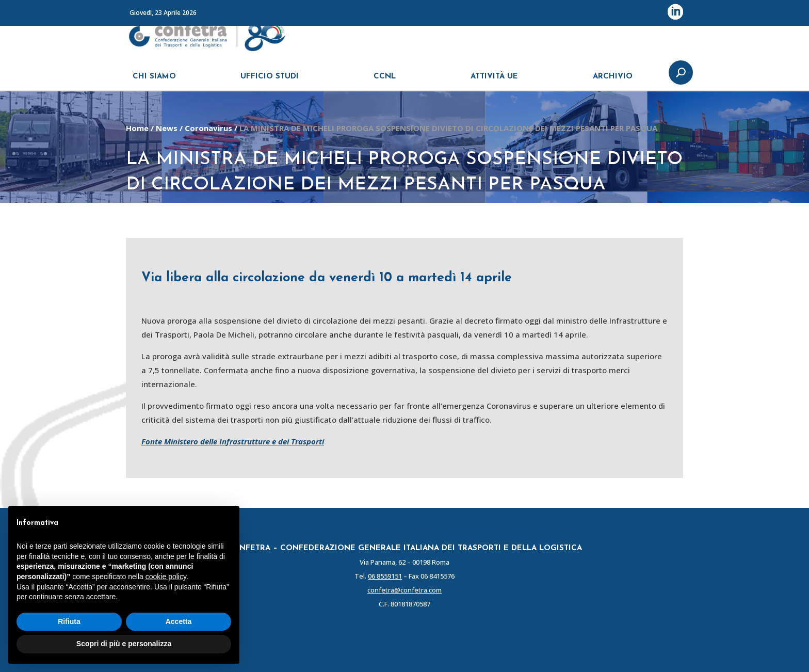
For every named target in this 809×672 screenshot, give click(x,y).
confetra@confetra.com (405, 590)
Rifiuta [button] (69, 621)
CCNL (385, 81)
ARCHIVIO (613, 81)
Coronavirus (208, 128)
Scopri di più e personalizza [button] (124, 644)
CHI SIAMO (154, 81)
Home (137, 128)
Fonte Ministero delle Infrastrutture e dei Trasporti (233, 441)
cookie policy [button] (166, 577)
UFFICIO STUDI (270, 81)
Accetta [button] (179, 621)
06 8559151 (385, 576)
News (167, 128)
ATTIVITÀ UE (494, 81)
